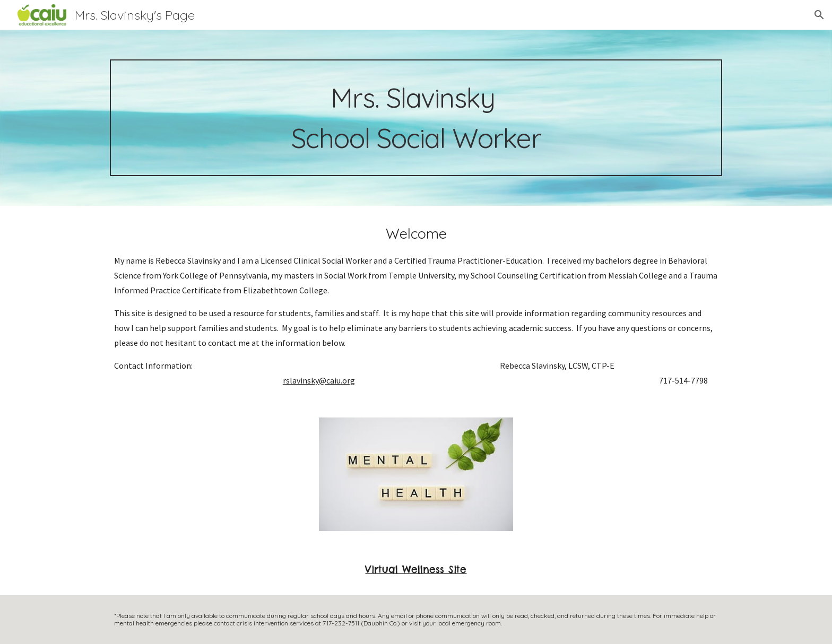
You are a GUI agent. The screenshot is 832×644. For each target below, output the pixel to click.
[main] (416, 118)
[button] (819, 15)
